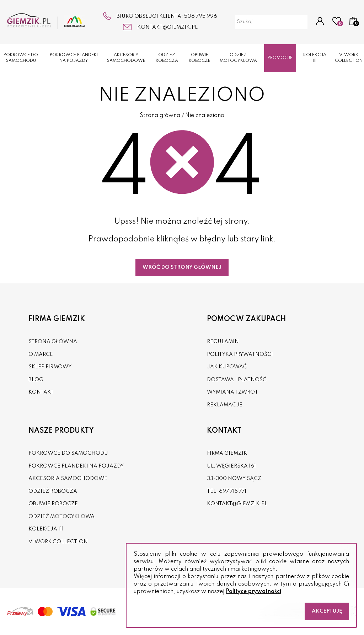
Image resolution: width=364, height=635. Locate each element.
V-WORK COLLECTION (349, 58)
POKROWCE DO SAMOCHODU (21, 58)
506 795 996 (201, 16)
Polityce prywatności (253, 592)
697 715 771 (233, 491)
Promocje (280, 58)
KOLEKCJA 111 (315, 58)
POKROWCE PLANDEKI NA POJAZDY (74, 58)
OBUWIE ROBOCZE (200, 58)
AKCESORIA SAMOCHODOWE (126, 58)
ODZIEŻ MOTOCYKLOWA (238, 58)
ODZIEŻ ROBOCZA (167, 58)
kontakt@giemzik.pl (167, 27)
